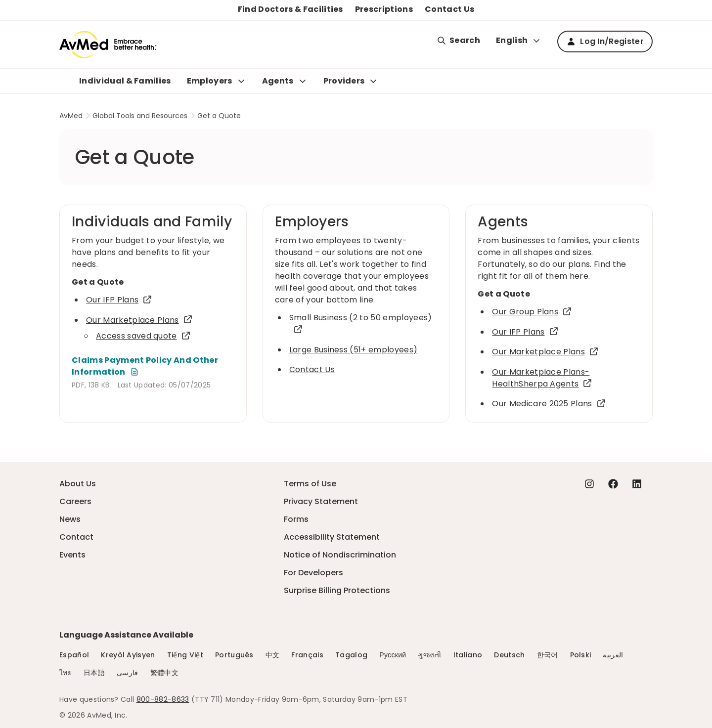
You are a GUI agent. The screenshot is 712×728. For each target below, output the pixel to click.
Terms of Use (310, 484)
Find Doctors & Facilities (290, 9)
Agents (278, 81)
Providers (344, 81)
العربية (613, 655)
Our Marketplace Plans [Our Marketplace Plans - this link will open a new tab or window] (139, 320)
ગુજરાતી (429, 655)
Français (307, 655)
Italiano (468, 655)
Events (72, 555)
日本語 (94, 673)
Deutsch (509, 655)
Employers (210, 81)
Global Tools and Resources (140, 116)
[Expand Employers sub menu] (241, 81)
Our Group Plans (532, 312)
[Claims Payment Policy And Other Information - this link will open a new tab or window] (153, 366)
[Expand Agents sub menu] (303, 81)
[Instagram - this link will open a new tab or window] (589, 484)
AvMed (71, 116)
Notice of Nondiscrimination (340, 555)
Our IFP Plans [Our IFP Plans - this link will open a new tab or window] (119, 300)
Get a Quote (219, 116)
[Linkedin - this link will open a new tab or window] (637, 484)
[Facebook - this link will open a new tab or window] (613, 484)
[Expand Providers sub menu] (373, 81)
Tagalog (351, 655)
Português (234, 655)
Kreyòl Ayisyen (128, 655)
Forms (296, 519)
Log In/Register (605, 41)
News (70, 519)
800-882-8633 (163, 699)
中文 (273, 655)
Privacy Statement (321, 501)
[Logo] (108, 44)
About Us (78, 484)
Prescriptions (384, 9)
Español (74, 655)
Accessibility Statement (332, 537)
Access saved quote (143, 336)
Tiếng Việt (185, 655)
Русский (393, 655)
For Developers (313, 573)
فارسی (128, 673)
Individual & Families (125, 81)
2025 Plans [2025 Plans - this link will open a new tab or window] (578, 404)
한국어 (548, 655)
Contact (76, 537)
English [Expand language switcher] (519, 40)
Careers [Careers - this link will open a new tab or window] (75, 501)
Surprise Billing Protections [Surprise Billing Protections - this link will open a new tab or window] (337, 590)
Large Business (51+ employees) (354, 350)
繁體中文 (164, 673)
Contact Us (449, 9)
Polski (581, 655)
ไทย (66, 673)
